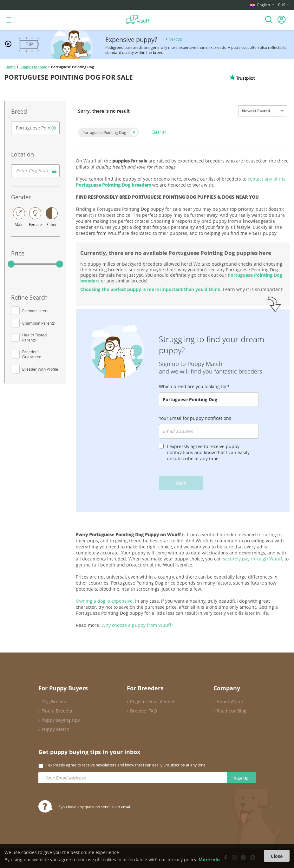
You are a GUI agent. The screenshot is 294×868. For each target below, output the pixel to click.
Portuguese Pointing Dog (104, 132)
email (126, 807)
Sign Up (241, 778)
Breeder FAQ (144, 711)
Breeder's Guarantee (32, 354)
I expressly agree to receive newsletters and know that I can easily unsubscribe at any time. (126, 765)
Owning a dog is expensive (104, 601)
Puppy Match (56, 729)
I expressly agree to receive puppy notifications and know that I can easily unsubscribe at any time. (208, 452)
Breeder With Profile (40, 369)
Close (277, 856)
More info (209, 860)
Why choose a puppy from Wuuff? (137, 625)
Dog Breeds (54, 702)
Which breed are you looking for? (194, 386)
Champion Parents (39, 323)
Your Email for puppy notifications (195, 418)
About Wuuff (230, 702)
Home (11, 67)
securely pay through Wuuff (253, 559)
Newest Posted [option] (256, 111)
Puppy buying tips (61, 720)
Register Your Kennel (152, 702)
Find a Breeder (57, 711)
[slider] (11, 264)
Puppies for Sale (33, 67)
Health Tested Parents (34, 337)
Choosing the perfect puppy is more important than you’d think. (151, 289)
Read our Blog (232, 711)
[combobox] (35, 128)
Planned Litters (35, 311)
